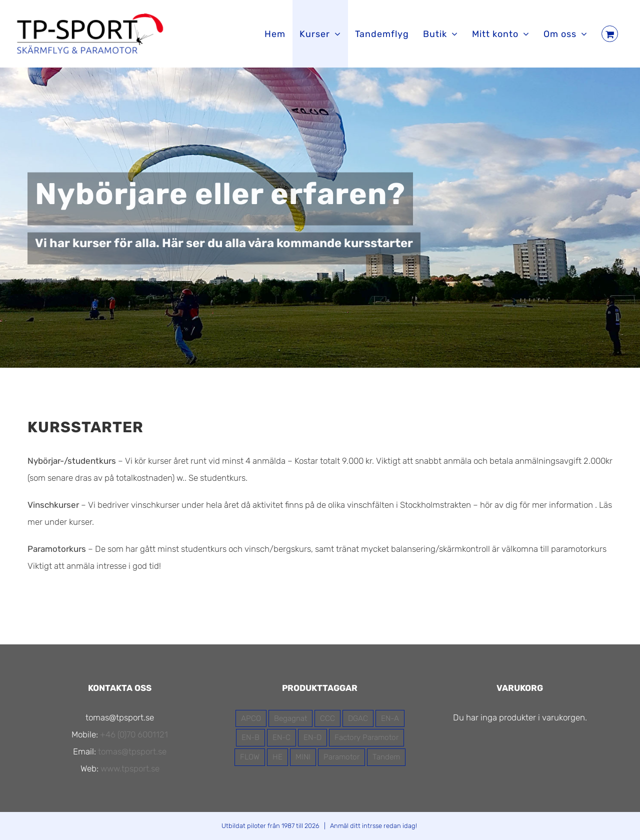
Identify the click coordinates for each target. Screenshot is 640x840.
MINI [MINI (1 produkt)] (303, 757)
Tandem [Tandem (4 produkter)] (386, 757)
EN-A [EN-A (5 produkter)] (390, 718)
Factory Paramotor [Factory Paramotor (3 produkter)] (366, 737)
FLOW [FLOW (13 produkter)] (250, 757)
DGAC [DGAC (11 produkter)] (358, 718)
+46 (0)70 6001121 (134, 734)
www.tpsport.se (130, 768)
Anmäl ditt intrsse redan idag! (373, 826)
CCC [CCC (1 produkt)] (327, 718)
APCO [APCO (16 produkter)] (251, 718)
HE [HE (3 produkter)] (277, 757)
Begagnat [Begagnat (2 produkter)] (290, 718)
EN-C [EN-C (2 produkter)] (281, 737)
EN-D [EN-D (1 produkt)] (312, 737)
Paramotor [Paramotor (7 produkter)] (341, 757)
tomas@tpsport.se (132, 751)
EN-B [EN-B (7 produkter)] (250, 737)
